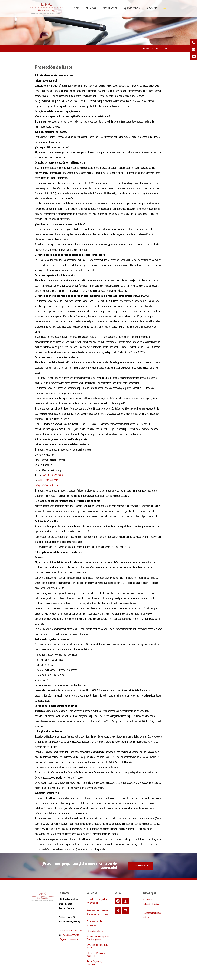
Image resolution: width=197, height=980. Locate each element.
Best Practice (110, 9)
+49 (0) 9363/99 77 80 (52, 475)
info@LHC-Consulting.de (47, 486)
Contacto (152, 9)
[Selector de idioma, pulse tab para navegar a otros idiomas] (166, 8)
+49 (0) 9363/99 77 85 (48, 480)
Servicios (91, 9)
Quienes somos (132, 9)
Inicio (76, 9)
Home (145, 49)
